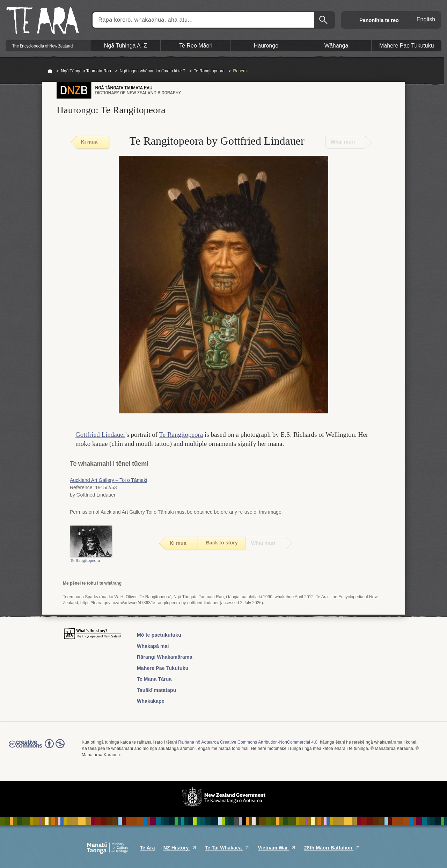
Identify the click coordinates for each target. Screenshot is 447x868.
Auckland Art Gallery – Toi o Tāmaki (108, 480)
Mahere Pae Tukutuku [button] (407, 46)
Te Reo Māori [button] (196, 46)
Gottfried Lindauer (100, 435)
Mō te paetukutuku (159, 635)
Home (50, 71)
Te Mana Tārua (154, 679)
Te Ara (147, 848)
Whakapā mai (153, 646)
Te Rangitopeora (209, 71)
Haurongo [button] (266, 46)
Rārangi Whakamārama (165, 657)
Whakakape (151, 701)
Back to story (222, 543)
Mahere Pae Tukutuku (163, 668)
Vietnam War (277, 848)
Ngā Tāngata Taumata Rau (86, 71)
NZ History (180, 848)
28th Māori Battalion (332, 848)
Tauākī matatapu (156, 690)
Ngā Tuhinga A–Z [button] (126, 46)
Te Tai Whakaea (227, 848)
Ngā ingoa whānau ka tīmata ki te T (152, 71)
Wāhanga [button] (336, 46)
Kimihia (324, 20)
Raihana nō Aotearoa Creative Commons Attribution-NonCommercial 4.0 (248, 742)
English (426, 19)
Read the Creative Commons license (37, 748)
